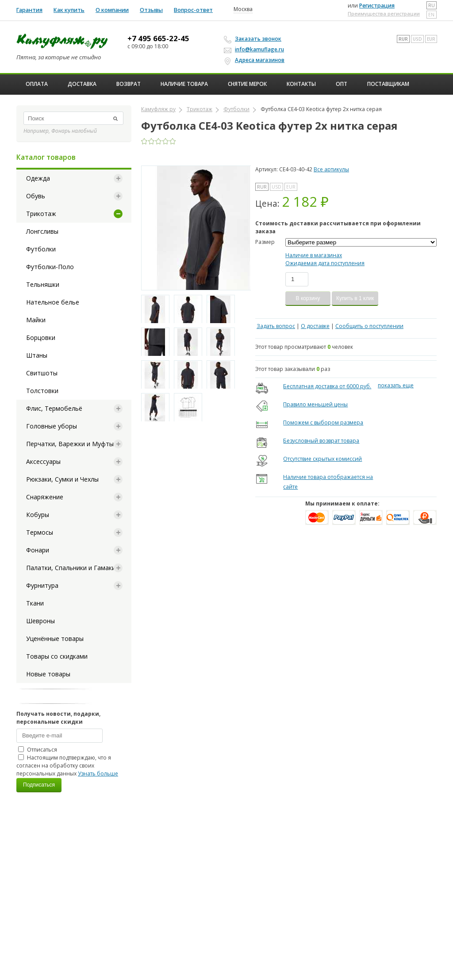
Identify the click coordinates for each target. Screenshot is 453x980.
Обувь (36, 196)
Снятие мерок (247, 84)
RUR (403, 39)
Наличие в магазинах (314, 255)
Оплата (37, 84)
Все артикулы (331, 169)
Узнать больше (98, 774)
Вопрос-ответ (193, 10)
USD (417, 39)
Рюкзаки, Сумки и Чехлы (62, 479)
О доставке (315, 326)
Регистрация (377, 6)
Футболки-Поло (50, 267)
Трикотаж (41, 214)
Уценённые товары (55, 639)
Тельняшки (43, 284)
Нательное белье (53, 302)
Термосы (40, 532)
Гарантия (29, 10)
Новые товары (48, 674)
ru (432, 5)
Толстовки (42, 391)
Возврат (129, 84)
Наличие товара (184, 84)
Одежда (38, 178)
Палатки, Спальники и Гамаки (71, 568)
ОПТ (342, 84)
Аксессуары (43, 461)
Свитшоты (42, 373)
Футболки (41, 249)
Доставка (82, 84)
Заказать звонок (254, 39)
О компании (112, 10)
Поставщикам (388, 84)
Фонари (38, 550)
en (431, 15)
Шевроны (40, 621)
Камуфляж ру (158, 109)
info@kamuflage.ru (255, 49)
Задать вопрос (276, 326)
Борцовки (41, 338)
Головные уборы (52, 426)
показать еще (396, 385)
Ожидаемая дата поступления (325, 263)
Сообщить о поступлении (369, 326)
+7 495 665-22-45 (158, 39)
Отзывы (151, 10)
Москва (243, 9)
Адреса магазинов (255, 60)
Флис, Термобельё (54, 408)
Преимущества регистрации (384, 14)
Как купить (69, 10)
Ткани (35, 603)
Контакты (301, 84)
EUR (431, 39)
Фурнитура (42, 585)
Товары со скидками (57, 656)
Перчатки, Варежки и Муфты (70, 444)
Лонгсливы (42, 231)
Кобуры (38, 515)
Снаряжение (45, 497)
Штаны (37, 355)
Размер (265, 242)
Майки (36, 320)
